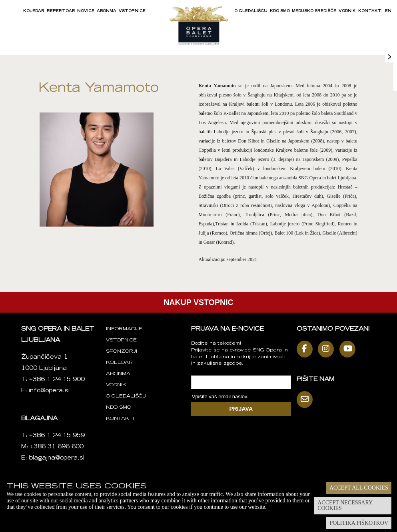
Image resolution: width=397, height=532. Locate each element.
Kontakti (370, 11)
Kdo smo (280, 11)
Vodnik (347, 11)
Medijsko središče (314, 11)
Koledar (34, 11)
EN (388, 11)
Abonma (107, 11)
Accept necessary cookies (345, 505)
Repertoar (61, 11)
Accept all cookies (359, 488)
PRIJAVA (241, 409)
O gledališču (251, 11)
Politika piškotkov (359, 523)
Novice (86, 11)
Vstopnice (132, 11)
